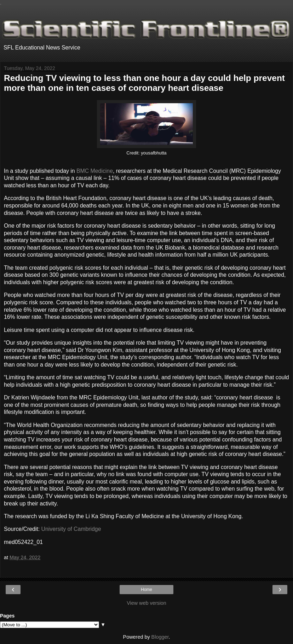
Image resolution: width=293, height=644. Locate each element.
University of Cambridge (71, 529)
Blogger (160, 637)
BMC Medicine (95, 171)
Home (146, 590)
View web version (146, 603)
